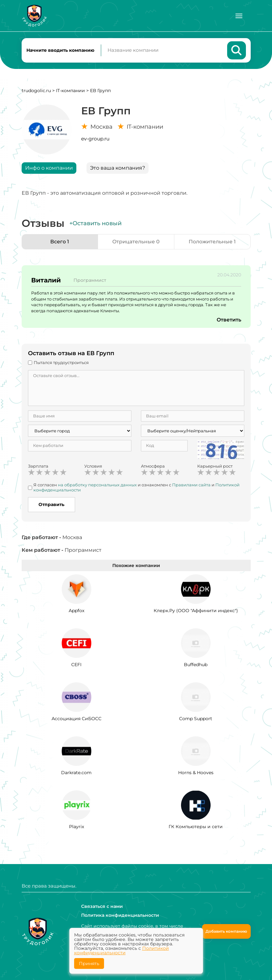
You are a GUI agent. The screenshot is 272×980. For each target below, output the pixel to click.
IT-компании (70, 91)
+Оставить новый (95, 224)
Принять (89, 963)
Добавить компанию (226, 931)
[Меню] (239, 16)
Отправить (51, 505)
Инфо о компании (49, 168)
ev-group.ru (95, 139)
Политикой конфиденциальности (122, 950)
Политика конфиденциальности (120, 915)
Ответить (229, 320)
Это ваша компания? (118, 168)
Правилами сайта (191, 485)
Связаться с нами (102, 906)
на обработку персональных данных (97, 485)
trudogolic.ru (36, 91)
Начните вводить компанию (60, 50)
